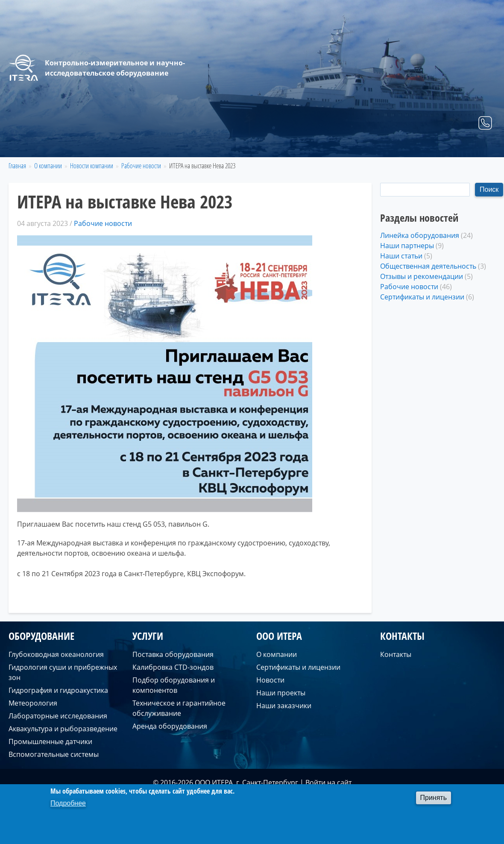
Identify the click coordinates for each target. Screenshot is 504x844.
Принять (434, 798)
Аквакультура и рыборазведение (63, 729)
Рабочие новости (141, 166)
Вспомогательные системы (54, 754)
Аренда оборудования (170, 726)
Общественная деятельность (428, 266)
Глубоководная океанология (56, 654)
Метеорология (33, 703)
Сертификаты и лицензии (422, 297)
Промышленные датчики (50, 741)
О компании (421, 147)
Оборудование (324, 147)
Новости (270, 680)
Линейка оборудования (420, 235)
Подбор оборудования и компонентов (174, 685)
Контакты (472, 147)
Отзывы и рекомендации (422, 276)
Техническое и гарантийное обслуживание (179, 708)
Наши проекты (281, 693)
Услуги (374, 147)
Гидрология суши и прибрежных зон (63, 672)
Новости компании (92, 166)
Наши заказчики (284, 706)
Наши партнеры (407, 246)
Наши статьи (401, 256)
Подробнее (68, 803)
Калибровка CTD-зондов (173, 667)
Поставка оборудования (173, 654)
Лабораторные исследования (58, 716)
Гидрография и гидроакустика (58, 690)
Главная (272, 147)
